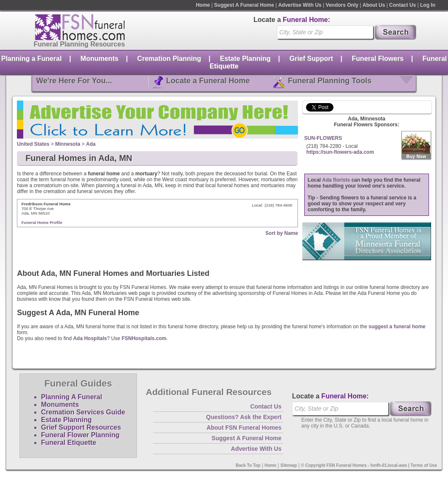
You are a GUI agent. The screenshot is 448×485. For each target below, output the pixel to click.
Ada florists (336, 180)
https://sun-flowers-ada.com (340, 152)
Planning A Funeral (72, 397)
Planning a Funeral (31, 59)
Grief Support (311, 59)
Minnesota (68, 144)
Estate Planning (245, 59)
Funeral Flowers (378, 59)
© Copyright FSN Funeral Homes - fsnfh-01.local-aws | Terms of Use (369, 465)
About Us (374, 5)
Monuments (99, 59)
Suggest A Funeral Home (244, 5)
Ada (91, 144)
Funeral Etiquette (69, 443)
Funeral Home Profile (42, 222)
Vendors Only (342, 5)
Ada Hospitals (90, 338)
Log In (428, 5)
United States (33, 144)
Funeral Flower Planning (80, 435)
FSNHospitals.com (144, 338)
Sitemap (289, 465)
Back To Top (248, 465)
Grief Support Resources (81, 427)
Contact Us (403, 5)
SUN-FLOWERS (323, 138)
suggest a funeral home (397, 327)
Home (203, 5)
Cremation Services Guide (83, 412)
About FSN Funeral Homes (244, 428)
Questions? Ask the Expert (244, 417)
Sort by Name (282, 233)
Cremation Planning (169, 59)
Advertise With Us (300, 5)
